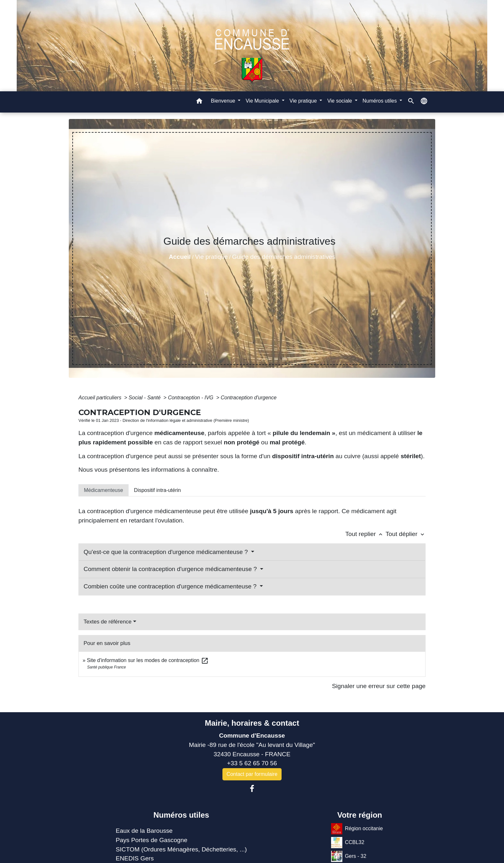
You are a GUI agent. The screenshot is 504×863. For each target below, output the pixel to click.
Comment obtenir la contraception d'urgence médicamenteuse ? (171, 569)
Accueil (180, 257)
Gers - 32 (349, 856)
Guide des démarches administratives (284, 257)
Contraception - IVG (191, 398)
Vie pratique (212, 257)
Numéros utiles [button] (380, 101)
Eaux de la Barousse (144, 831)
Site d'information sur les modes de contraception (148, 660)
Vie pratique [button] (304, 101)
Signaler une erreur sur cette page (379, 686)
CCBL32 (348, 843)
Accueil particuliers (101, 398)
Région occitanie (357, 829)
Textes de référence (108, 622)
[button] (199, 102)
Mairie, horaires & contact (252, 723)
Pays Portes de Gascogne (152, 840)
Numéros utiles (181, 815)
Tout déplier (405, 534)
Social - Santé (145, 398)
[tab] (104, 490)
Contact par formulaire (252, 774)
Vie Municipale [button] (263, 101)
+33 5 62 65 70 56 (252, 763)
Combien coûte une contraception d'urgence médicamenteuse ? (171, 586)
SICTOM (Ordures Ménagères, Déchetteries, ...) (181, 849)
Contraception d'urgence (248, 398)
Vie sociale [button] (340, 101)
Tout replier (365, 534)
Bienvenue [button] (224, 101)
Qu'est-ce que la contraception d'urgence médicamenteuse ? (166, 552)
